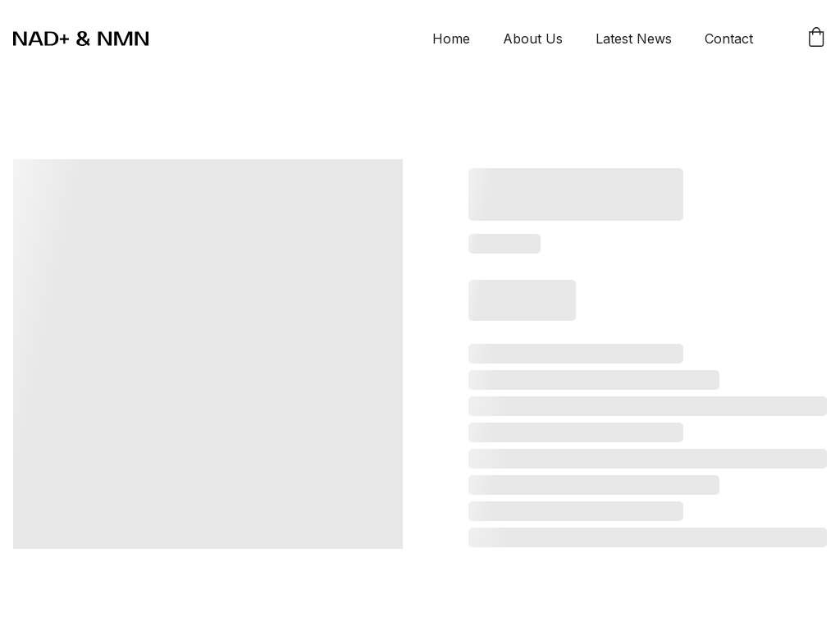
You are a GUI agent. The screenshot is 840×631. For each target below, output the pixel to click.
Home (451, 39)
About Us (533, 39)
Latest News (634, 39)
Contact (729, 39)
